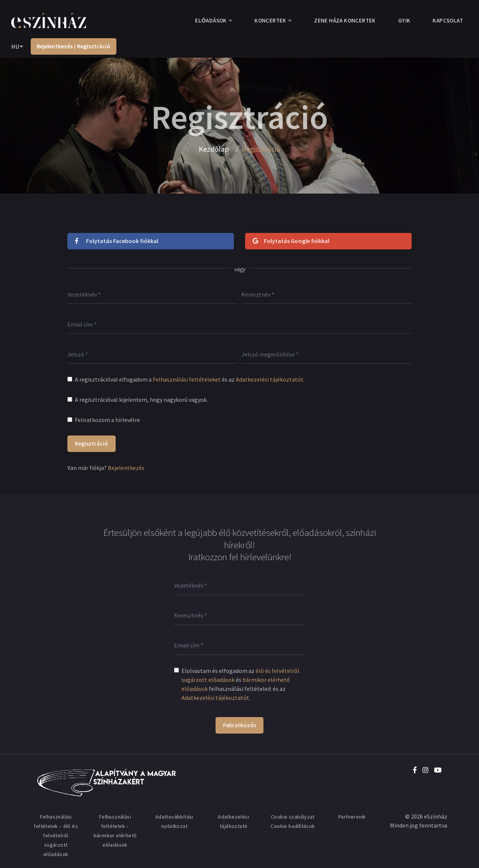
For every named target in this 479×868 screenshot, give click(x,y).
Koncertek (270, 20)
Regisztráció (91, 443)
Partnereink (352, 817)
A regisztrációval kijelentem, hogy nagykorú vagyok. (141, 400)
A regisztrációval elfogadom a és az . (190, 379)
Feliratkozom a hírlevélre (107, 420)
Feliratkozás (239, 725)
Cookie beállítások (293, 826)
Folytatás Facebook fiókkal (117, 241)
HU (15, 46)
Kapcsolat (448, 20)
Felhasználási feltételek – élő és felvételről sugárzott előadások (56, 835)
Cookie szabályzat (293, 817)
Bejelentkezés (126, 468)
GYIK (404, 20)
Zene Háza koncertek (345, 20)
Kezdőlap (214, 149)
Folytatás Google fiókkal (291, 241)
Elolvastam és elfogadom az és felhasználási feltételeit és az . (240, 684)
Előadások (211, 20)
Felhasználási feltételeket (187, 379)
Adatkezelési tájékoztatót (270, 379)
